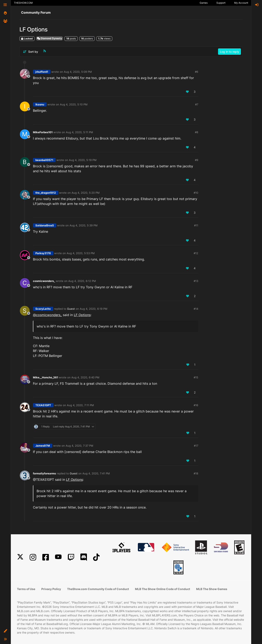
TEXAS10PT (43, 405)
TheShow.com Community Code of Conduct (98, 589)
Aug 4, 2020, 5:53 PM (81, 253)
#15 (196, 377)
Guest (71, 309)
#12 (196, 253)
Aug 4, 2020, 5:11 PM (79, 132)
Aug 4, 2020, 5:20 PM (86, 193)
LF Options (82, 315)
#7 (197, 104)
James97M (43, 446)
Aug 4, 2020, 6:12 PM (82, 281)
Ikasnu (40, 104)
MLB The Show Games (212, 589)
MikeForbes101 (43, 132)
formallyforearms (44, 473)
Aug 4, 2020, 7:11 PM (80, 405)
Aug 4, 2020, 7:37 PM (79, 446)
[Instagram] (33, 557)
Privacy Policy (51, 589)
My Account (241, 3)
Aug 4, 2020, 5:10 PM (74, 104)
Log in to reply (229, 52)
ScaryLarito (43, 309)
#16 (196, 405)
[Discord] (84, 557)
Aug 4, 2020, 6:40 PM (85, 377)
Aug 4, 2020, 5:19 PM (83, 160)
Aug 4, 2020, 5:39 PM (84, 225)
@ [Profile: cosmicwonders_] (47, 315)
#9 (197, 160)
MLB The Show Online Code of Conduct (162, 589)
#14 (196, 309)
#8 (197, 132)
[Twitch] (71, 557)
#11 (196, 225)
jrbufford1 (42, 72)
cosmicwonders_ (44, 281)
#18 (196, 473)
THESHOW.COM (23, 3)
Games (204, 3)
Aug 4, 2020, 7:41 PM (96, 473)
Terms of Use (26, 589)
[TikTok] (96, 557)
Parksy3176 (43, 253)
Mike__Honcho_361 (46, 377)
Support (221, 3)
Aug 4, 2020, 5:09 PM (78, 72)
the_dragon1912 (46, 193)
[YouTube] (58, 557)
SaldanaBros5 (45, 225)
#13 (196, 281)
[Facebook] (46, 557)
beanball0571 (44, 160)
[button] (5, 631)
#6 (197, 72)
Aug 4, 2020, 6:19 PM (94, 309)
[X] (20, 557)
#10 (196, 193)
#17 (196, 446)
